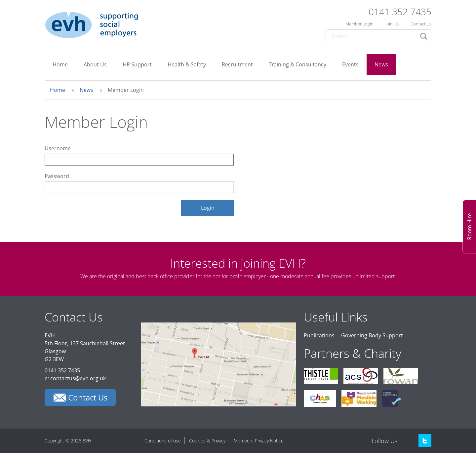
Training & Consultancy (297, 64)
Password (57, 176)
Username (58, 148)
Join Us (392, 24)
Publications (319, 335)
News (381, 64)
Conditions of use (163, 441)
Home (60, 64)
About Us (95, 64)
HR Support (137, 64)
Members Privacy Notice (259, 441)
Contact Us (421, 24)
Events (350, 64)
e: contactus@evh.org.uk (75, 378)
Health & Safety (187, 64)
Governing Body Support (372, 335)
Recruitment (237, 64)
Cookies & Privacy (207, 441)
